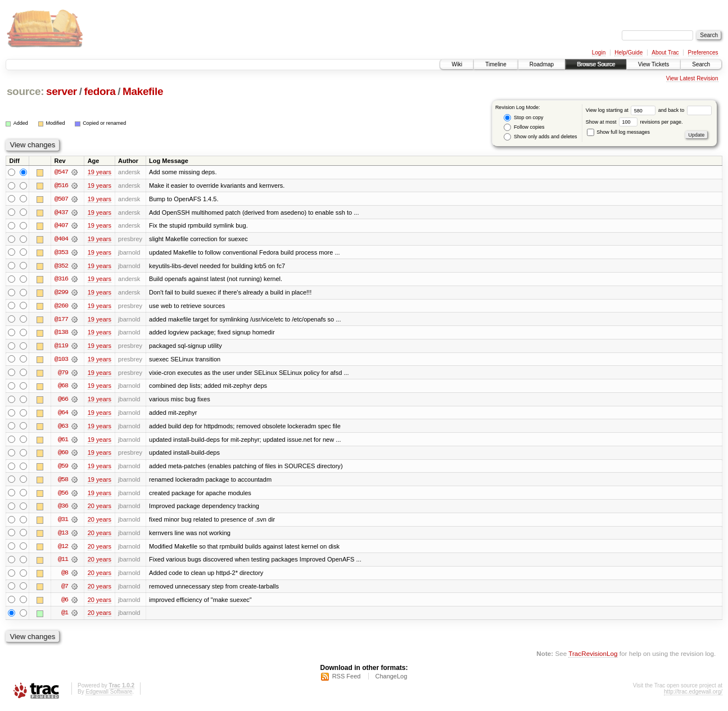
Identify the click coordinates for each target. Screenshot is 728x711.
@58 (63, 482)
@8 (65, 577)
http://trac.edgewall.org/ (693, 696)
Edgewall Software (109, 696)
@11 (63, 563)
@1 (65, 617)
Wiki (457, 64)
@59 (63, 469)
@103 (61, 361)
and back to (685, 110)
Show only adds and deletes (540, 137)
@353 (61, 253)
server (62, 91)
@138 (61, 334)
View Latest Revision (692, 78)
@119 (61, 347)
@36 (63, 509)
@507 (61, 199)
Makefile (143, 91)
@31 (63, 523)
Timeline (496, 64)
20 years (100, 509)
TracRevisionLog (593, 658)
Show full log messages (618, 132)
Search (701, 64)
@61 (63, 442)
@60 (63, 455)
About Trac (665, 53)
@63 (63, 428)
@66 (63, 401)
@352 (61, 266)
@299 (61, 293)
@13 (63, 536)
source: (25, 91)
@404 (61, 239)
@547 (61, 172)
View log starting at (622, 110)
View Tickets (654, 64)
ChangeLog (391, 681)
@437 (61, 212)
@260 (61, 307)
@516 (61, 185)
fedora (100, 91)
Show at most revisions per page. (634, 122)
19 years (100, 172)
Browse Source (596, 64)
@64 (63, 415)
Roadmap (542, 64)
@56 (63, 496)
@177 (61, 320)
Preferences (703, 53)
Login (599, 53)
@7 (65, 590)
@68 (63, 388)
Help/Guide (628, 53)
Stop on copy (523, 118)
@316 (61, 280)
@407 (61, 226)
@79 (63, 374)
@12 (63, 550)
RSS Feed (347, 681)
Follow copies (524, 127)
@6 (65, 604)
